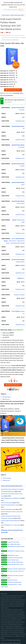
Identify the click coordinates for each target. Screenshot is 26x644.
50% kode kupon (7, 397)
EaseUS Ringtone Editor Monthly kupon (11, 521)
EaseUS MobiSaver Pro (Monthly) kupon (11, 498)
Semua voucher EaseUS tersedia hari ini (12, 486)
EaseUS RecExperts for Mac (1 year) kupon (12, 512)
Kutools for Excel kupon (13, 542)
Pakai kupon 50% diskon (13, 90)
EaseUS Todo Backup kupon (8, 509)
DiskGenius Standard (19, 295)
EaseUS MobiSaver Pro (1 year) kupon (11, 525)
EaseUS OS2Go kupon (7, 503)
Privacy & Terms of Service (14, 640)
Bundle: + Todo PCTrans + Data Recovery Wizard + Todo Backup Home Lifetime (14, 241)
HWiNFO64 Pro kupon (13, 555)
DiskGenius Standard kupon (14, 582)
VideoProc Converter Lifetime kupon (16, 569)
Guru (21, 278)
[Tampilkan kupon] (20, 121)
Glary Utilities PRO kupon (14, 544)
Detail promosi (6, 399)
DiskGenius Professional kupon (15, 558)
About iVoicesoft (17, 643)
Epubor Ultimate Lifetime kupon (15, 562)
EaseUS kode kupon (5, 366)
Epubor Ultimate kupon (13, 560)
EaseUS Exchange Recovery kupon (10, 505)
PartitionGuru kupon (12, 580)
